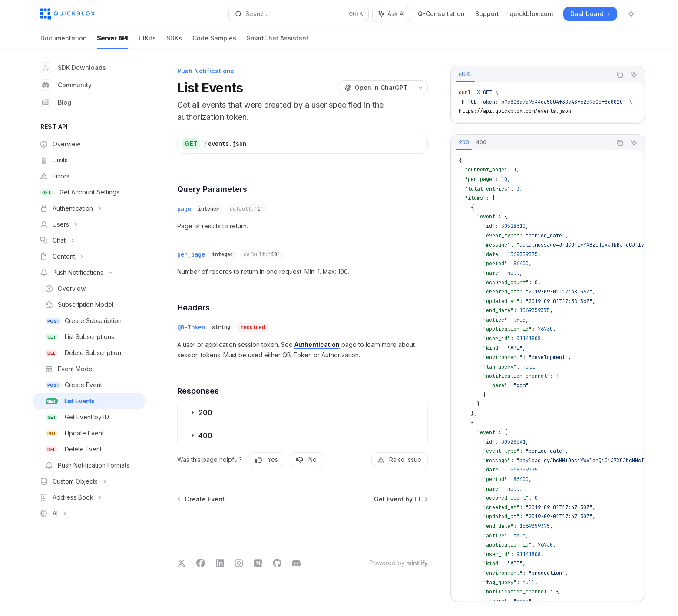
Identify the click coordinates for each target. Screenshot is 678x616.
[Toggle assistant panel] (392, 14)
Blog (56, 102)
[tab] (465, 74)
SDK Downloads (73, 68)
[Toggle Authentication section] (89, 208)
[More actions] (420, 88)
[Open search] (299, 14)
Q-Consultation (441, 14)
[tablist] (531, 75)
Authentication (317, 344)
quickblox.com (531, 14)
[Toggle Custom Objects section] (89, 481)
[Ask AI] (634, 75)
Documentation (64, 41)
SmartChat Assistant (278, 41)
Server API (113, 41)
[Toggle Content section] (89, 257)
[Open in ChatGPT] (376, 88)
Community (66, 85)
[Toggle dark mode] (631, 14)
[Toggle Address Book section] (89, 497)
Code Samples (214, 41)
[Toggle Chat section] (89, 240)
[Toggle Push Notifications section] (89, 273)
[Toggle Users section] (89, 224)
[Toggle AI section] (89, 514)
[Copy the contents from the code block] (620, 75)
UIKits (147, 41)
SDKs (174, 41)
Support (487, 14)
